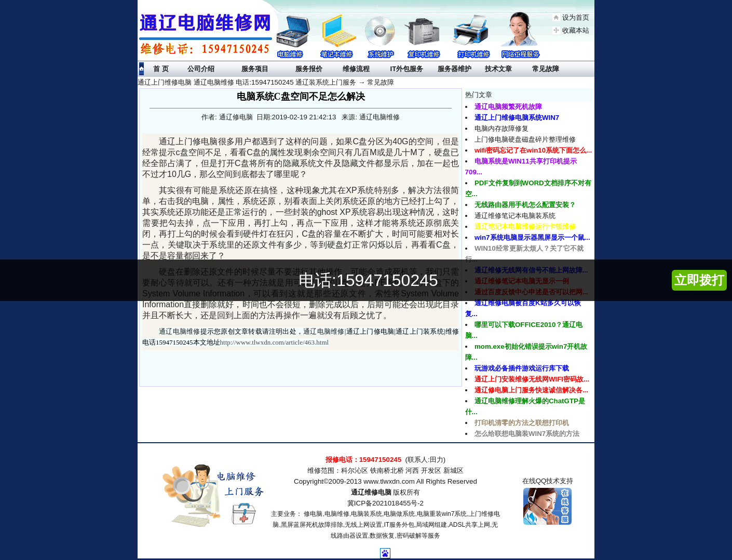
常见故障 (381, 82)
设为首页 (576, 17)
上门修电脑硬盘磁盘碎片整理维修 (525, 139)
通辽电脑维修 (180, 331)
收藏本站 (576, 30)
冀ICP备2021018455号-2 (385, 503)
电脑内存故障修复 (501, 128)
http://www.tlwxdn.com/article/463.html (275, 342)
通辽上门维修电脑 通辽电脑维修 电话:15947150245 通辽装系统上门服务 (247, 82)
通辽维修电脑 (371, 492)
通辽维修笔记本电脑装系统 (515, 216)
